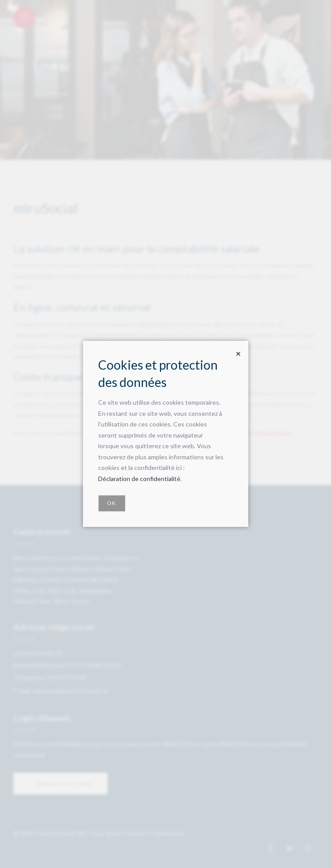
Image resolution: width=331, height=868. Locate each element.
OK (112, 503)
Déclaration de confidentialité (139, 479)
